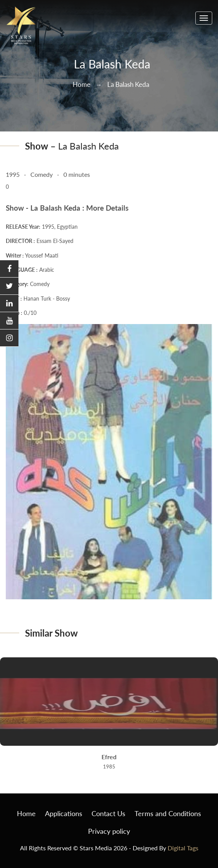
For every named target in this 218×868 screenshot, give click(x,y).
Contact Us (108, 813)
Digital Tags (183, 848)
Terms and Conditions (168, 813)
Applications (64, 813)
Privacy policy (109, 831)
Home (82, 84)
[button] (9, 269)
